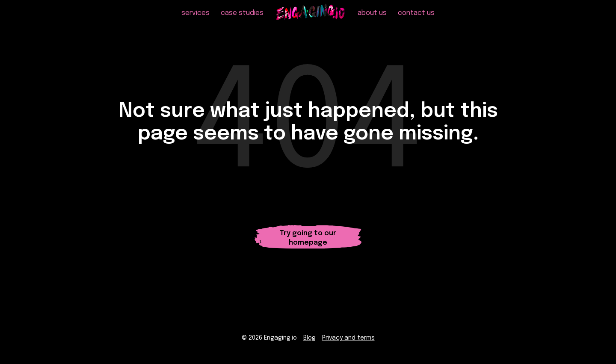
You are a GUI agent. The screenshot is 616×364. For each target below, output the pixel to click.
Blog (309, 339)
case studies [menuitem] (242, 17)
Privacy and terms (348, 339)
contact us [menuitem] (416, 17)
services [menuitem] (195, 17)
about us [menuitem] (372, 17)
